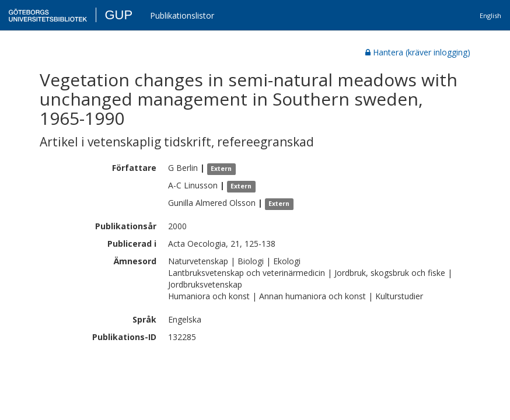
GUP (118, 15)
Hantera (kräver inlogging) (418, 52)
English (490, 15)
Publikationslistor (182, 15)
